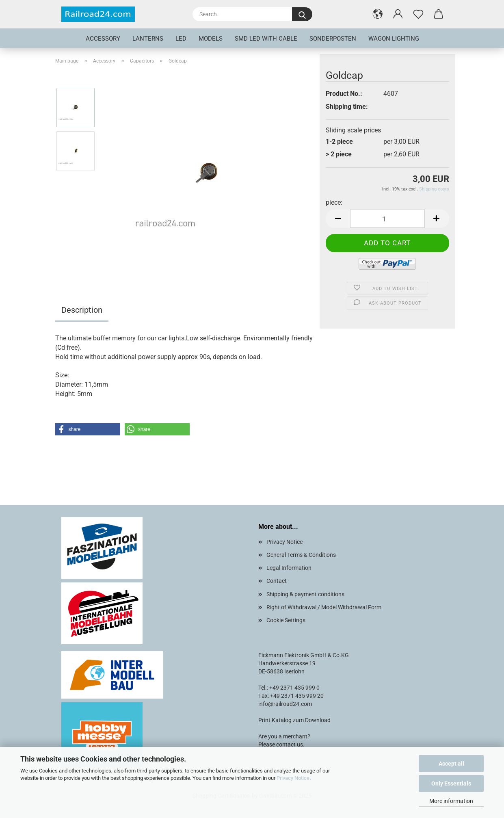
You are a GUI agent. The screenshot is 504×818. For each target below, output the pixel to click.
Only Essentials (451, 783)
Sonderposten (333, 39)
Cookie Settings (286, 620)
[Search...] (302, 14)
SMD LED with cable (266, 39)
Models (211, 39)
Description (82, 310)
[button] (378, 14)
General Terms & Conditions (301, 555)
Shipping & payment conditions (305, 594)
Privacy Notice (293, 778)
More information (451, 801)
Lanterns (148, 39)
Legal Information (289, 568)
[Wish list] (418, 14)
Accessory (103, 39)
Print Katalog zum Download (294, 720)
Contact (277, 581)
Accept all (451, 764)
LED (181, 39)
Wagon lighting (394, 39)
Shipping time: (347, 107)
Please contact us (281, 744)
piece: (334, 202)
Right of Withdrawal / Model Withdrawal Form (324, 607)
